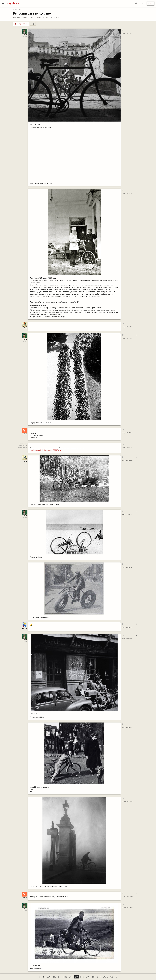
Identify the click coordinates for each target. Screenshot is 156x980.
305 (111, 977)
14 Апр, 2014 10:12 (127, 567)
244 (76, 977)
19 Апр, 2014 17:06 (127, 727)
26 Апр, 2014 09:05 (127, 908)
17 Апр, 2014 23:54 (127, 639)
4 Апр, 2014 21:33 (127, 327)
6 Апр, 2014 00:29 (127, 338)
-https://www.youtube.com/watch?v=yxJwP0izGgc (74, 157)
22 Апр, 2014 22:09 (127, 802)
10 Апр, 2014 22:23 (127, 460)
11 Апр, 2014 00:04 (127, 514)
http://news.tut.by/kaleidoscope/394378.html (46, 450)
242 (65, 977)
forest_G (24, 628)
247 (93, 977)
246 (88, 977)
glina (25, 35)
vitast (25, 434)
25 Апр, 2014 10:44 (127, 896)
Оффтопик (17, 9)
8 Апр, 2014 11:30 (127, 433)
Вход (151, 3)
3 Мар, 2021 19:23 (52, 17)
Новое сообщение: (29, 17)
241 (60, 977)
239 (49, 977)
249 (105, 977)
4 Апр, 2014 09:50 (127, 193)
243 (71, 977)
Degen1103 (40, 17)
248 (99, 977)
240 (54, 977)
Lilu (26, 328)
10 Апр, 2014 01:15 (127, 448)
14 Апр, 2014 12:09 (127, 627)
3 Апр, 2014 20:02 (127, 33)
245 (82, 977)
